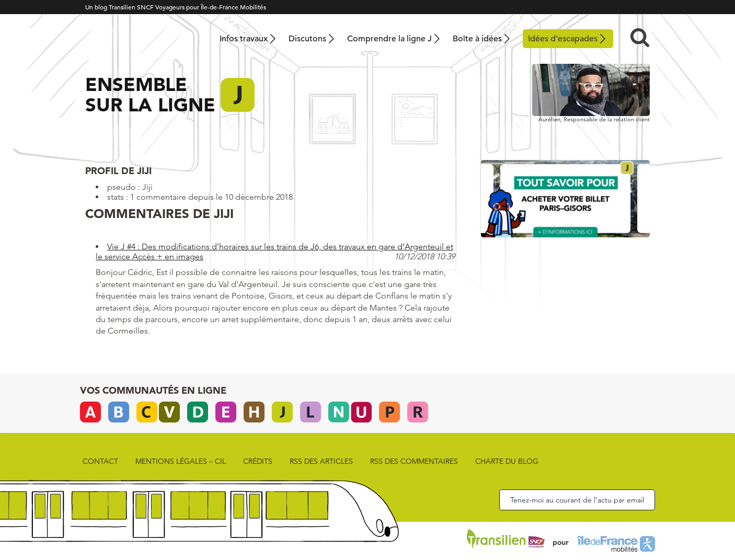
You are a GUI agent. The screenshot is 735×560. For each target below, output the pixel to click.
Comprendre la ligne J (389, 39)
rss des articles (321, 461)
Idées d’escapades (563, 39)
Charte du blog (507, 461)
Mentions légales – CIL (181, 461)
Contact (100, 461)
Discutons (307, 39)
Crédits (258, 461)
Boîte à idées (477, 39)
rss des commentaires (414, 461)
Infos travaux (244, 39)
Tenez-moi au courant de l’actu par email (577, 500)
